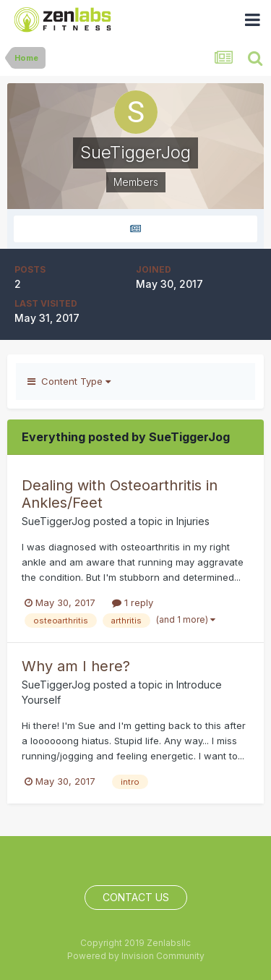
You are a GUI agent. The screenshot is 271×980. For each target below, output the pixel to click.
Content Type (69, 381)
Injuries (193, 521)
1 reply (133, 602)
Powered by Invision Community (136, 956)
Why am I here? (76, 666)
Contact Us (136, 897)
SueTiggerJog (56, 521)
